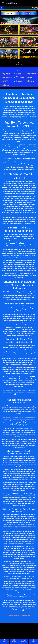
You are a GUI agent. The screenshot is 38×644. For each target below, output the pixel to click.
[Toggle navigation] (3, 3)
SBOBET (11, 132)
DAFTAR (10, 13)
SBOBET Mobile (18, 589)
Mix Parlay (6, 345)
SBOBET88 (20, 238)
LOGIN (28, 13)
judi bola (18, 329)
